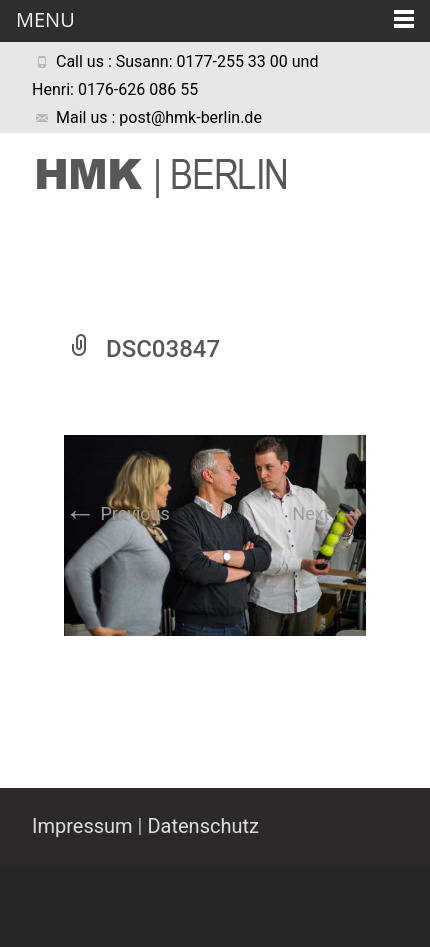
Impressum (82, 826)
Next (329, 513)
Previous (117, 513)
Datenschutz (203, 826)
